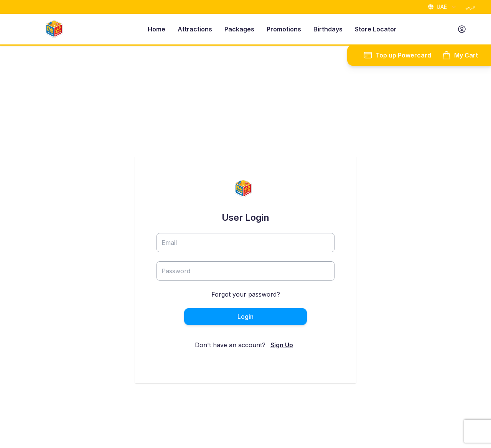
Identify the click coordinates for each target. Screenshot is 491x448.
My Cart (460, 55)
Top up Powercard (397, 55)
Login (245, 317)
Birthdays (328, 29)
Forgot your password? (246, 294)
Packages (239, 29)
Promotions (284, 29)
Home (157, 29)
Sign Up (282, 345)
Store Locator (376, 29)
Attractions (195, 29)
